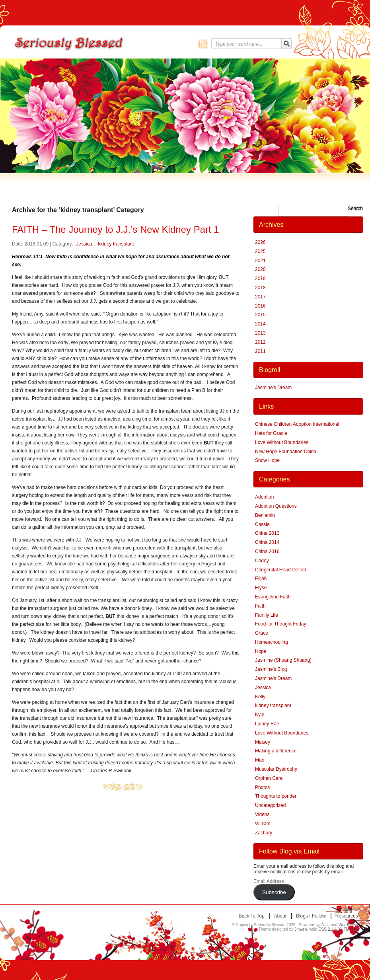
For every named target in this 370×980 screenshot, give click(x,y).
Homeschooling (272, 642)
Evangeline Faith (273, 597)
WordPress (348, 925)
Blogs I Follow (311, 916)
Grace (262, 633)
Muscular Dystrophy (276, 769)
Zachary (264, 833)
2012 (260, 342)
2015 (260, 315)
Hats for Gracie (271, 433)
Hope (261, 651)
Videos (262, 814)
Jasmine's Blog (271, 669)
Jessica (84, 244)
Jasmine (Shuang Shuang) (283, 660)
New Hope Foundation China (286, 452)
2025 (260, 251)
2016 (260, 306)
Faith (260, 606)
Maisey (263, 742)
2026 (260, 242)
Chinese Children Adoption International (297, 424)
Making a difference (276, 751)
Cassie (262, 524)
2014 (260, 324)
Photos (262, 787)
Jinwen (301, 929)
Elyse (261, 588)
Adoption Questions (276, 506)
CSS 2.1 (326, 929)
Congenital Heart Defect (280, 570)
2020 (260, 269)
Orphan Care (269, 778)
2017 (260, 297)
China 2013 (267, 533)
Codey (262, 561)
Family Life (267, 615)
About (280, 916)
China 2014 (267, 542)
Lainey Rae (267, 724)
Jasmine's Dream (273, 388)
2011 (260, 351)
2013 (260, 333)
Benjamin (265, 515)
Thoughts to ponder (276, 796)
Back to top (252, 916)
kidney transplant (116, 244)
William (263, 824)
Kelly (260, 697)
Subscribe (274, 892)
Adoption (264, 497)
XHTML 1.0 (348, 929)
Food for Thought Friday (281, 624)
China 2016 (267, 551)
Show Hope (267, 460)
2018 (260, 288)
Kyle (260, 715)
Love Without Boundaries (282, 442)
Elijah (261, 579)
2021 (260, 261)
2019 (260, 279)
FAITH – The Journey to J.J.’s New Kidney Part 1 (116, 229)
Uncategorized (270, 805)
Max (260, 760)
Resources (347, 916)
